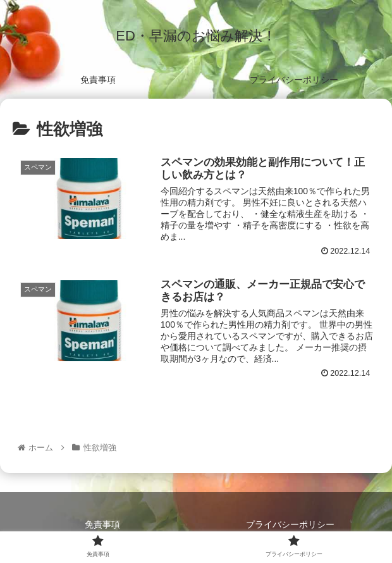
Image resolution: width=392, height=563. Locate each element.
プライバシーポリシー (290, 524)
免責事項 (102, 524)
